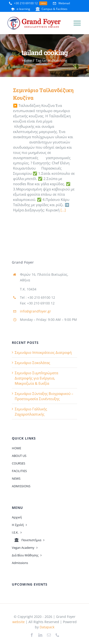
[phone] (57, 635)
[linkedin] (40, 635)
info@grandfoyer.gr (35, 311)
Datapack (47, 627)
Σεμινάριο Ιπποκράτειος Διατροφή (43, 352)
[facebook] (32, 635)
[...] (63, 210)
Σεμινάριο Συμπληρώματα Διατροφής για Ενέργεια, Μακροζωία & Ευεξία (36, 378)
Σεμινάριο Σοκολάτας (32, 363)
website (19, 622)
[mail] (49, 635)
